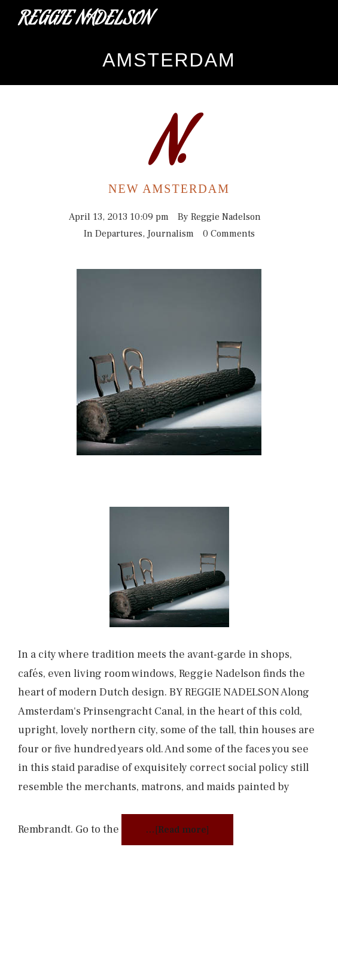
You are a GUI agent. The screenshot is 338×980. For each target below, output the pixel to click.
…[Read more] (177, 830)
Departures (119, 234)
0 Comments (229, 234)
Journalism (170, 234)
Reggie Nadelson (86, 20)
